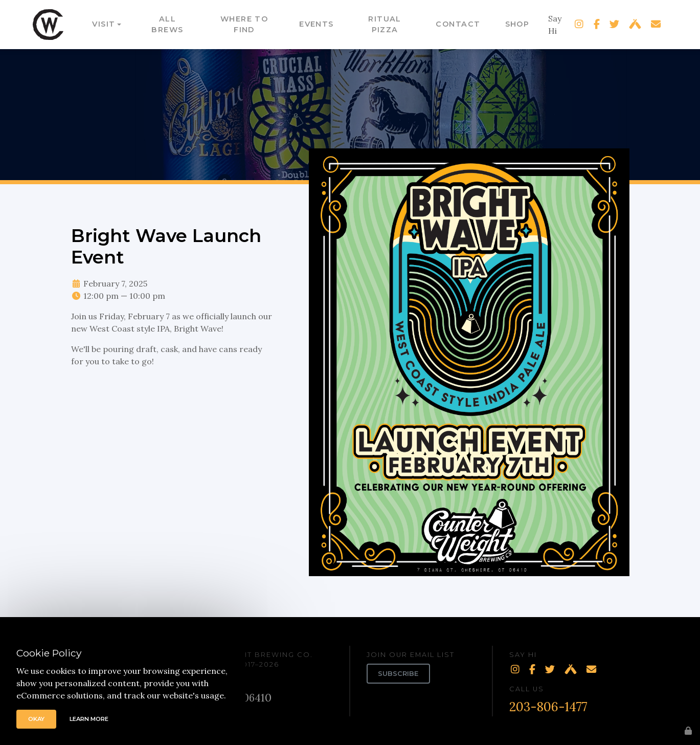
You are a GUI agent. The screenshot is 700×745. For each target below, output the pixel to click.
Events (317, 24)
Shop (517, 24)
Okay (36, 719)
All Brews (167, 25)
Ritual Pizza (385, 25)
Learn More (89, 719)
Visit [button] (104, 24)
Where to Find (244, 25)
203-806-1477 (548, 707)
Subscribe (398, 674)
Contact (458, 24)
